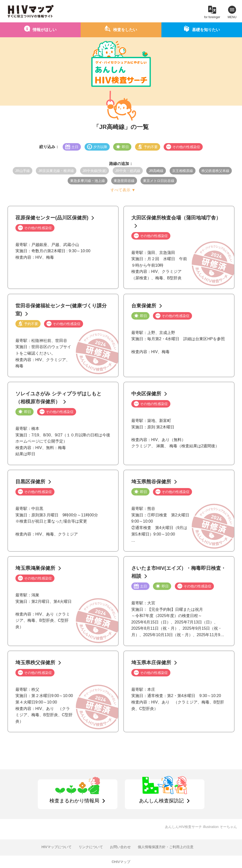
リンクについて (91, 847)
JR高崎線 (156, 171)
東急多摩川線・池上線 (88, 181)
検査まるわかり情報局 (74, 801)
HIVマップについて (57, 847)
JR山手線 (23, 171)
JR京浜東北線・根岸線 (56, 171)
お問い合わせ (120, 847)
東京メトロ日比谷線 (159, 181)
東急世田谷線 (124, 181)
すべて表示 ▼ (123, 190)
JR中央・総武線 (128, 171)
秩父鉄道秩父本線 (215, 171)
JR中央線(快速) (95, 171)
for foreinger (212, 17)
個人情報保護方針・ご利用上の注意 (166, 847)
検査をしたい (125, 30)
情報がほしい (45, 30)
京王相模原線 (183, 171)
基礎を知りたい (206, 30)
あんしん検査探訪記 (161, 801)
